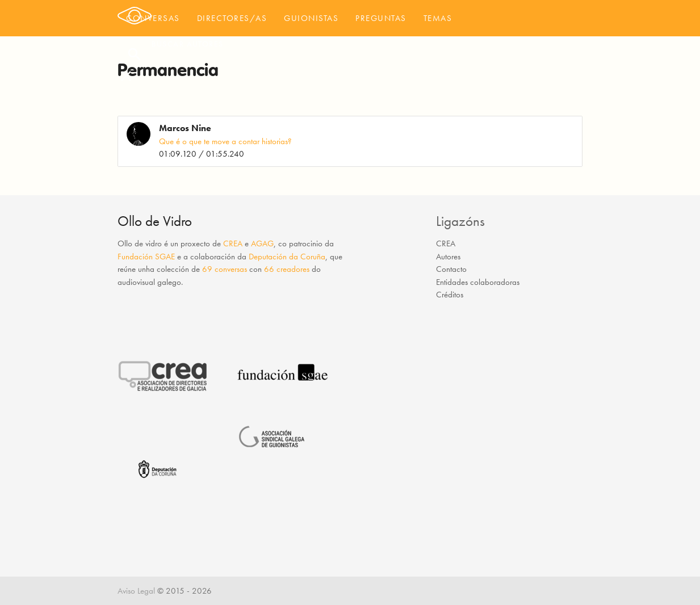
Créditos (450, 295)
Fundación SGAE (146, 257)
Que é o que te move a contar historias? (225, 141)
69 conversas (225, 269)
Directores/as (232, 18)
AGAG (262, 243)
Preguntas (381, 18)
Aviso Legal (136, 591)
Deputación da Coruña (287, 257)
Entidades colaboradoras (478, 282)
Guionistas (311, 18)
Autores (448, 257)
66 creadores (287, 269)
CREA (233, 243)
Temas (438, 18)
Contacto (451, 269)
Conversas (153, 18)
